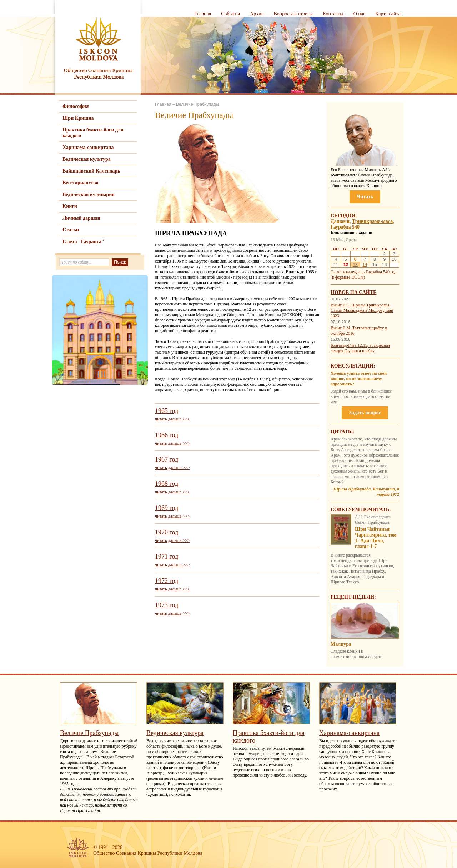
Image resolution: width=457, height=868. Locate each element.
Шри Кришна (78, 118)
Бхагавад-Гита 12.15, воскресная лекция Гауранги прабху (360, 348)
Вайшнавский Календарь (91, 171)
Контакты (333, 14)
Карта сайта (388, 14)
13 (355, 265)
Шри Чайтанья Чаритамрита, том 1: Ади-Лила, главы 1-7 (376, 538)
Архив (257, 14)
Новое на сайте (353, 292)
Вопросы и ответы (293, 14)
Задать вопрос (365, 413)
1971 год (167, 557)
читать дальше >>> (172, 419)
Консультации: (353, 366)
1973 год (167, 605)
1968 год (167, 484)
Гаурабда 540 (345, 227)
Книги (70, 206)
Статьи (71, 230)
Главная (203, 14)
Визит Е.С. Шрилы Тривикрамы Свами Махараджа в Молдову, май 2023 (362, 310)
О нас (360, 14)
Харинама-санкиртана (88, 147)
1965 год (167, 411)
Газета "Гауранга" (83, 242)
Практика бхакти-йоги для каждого (93, 133)
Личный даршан (81, 218)
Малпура (341, 644)
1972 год (167, 581)
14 (365, 265)
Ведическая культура (87, 159)
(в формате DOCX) (348, 277)
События (230, 14)
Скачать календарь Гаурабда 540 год (363, 272)
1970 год (167, 532)
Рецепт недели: (353, 597)
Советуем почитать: (361, 510)
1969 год (167, 508)
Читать (365, 197)
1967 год (167, 459)
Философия (76, 106)
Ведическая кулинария (89, 194)
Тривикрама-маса (372, 221)
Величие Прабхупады (197, 104)
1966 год (167, 435)
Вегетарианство (80, 183)
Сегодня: (344, 216)
